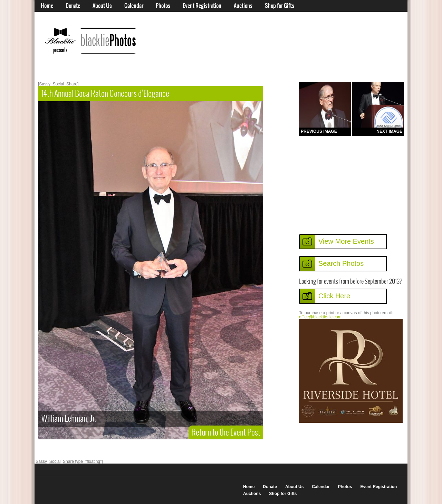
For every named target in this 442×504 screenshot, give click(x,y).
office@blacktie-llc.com (320, 317)
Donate (73, 6)
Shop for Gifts (280, 6)
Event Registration (202, 6)
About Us (102, 6)
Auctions (243, 6)
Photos (163, 6)
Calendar (134, 6)
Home (47, 6)
